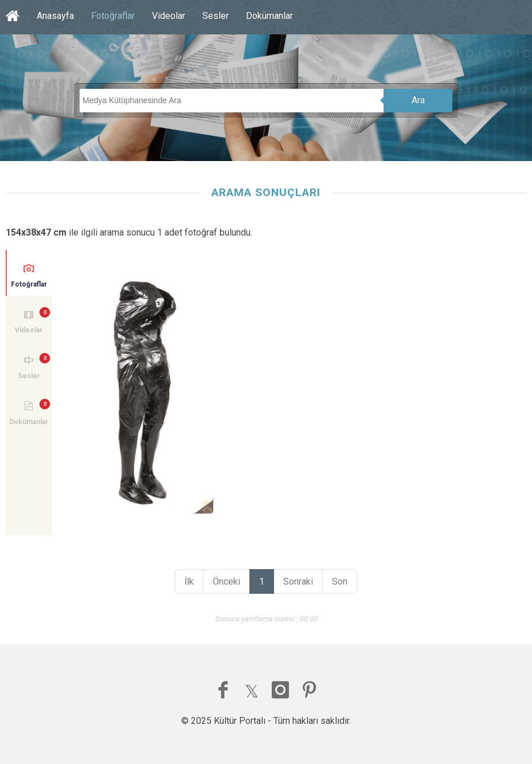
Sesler (216, 16)
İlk (189, 581)
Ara (418, 100)
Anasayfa (55, 16)
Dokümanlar (269, 16)
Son (340, 581)
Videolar (169, 16)
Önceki (226, 581)
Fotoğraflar (113, 16)
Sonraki (298, 581)
